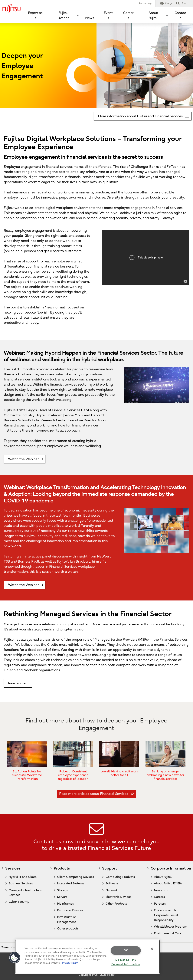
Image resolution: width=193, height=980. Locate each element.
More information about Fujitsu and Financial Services (145, 115)
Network (112, 890)
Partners (160, 904)
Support (110, 868)
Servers (62, 897)
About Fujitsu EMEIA (168, 883)
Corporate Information (171, 868)
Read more (17, 683)
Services (13, 868)
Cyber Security (19, 902)
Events (108, 15)
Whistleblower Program (171, 927)
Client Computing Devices (75, 877)
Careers (128, 15)
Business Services (21, 883)
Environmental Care (168, 933)
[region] (87, 957)
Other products (68, 929)
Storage (63, 890)
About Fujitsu (163, 877)
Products (62, 868)
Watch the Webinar (23, 459)
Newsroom (162, 890)
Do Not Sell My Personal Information (126, 962)
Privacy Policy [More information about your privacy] (70, 963)
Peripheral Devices (70, 910)
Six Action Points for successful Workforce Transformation (27, 775)
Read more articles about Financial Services (96, 794)
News (90, 18)
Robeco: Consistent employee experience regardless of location (73, 775)
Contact (180, 15)
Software (112, 883)
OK (126, 950)
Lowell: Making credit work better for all (119, 773)
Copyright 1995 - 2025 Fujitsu (97, 975)
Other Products (116, 904)
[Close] (152, 949)
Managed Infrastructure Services (25, 893)
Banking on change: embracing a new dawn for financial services (165, 775)
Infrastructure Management (67, 919)
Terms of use (9, 947)
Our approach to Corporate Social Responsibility (166, 915)
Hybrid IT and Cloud (23, 877)
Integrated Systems (71, 883)
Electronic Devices (118, 897)
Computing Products (120, 877)
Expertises (35, 15)
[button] (166, 3)
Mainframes (65, 904)
